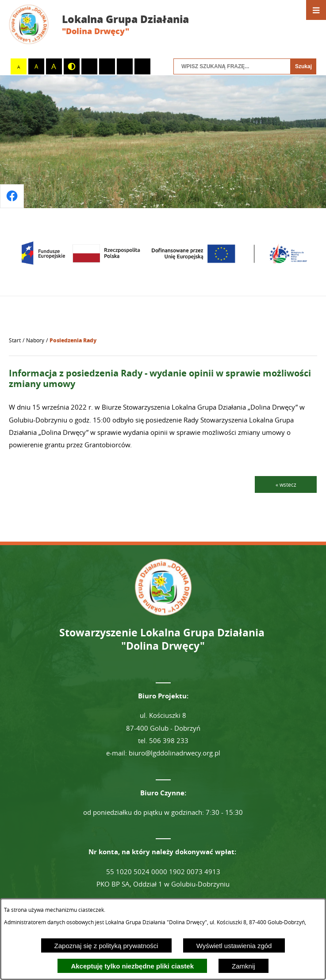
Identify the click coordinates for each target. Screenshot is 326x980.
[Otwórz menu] (316, 10)
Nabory (35, 340)
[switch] (89, 66)
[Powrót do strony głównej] (15, 341)
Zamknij (244, 966)
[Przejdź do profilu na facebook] (12, 196)
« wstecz (286, 484)
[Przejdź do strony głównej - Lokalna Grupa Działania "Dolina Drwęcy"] (105, 24)
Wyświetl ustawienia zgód (234, 946)
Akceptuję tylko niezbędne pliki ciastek (132, 966)
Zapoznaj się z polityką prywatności (106, 946)
